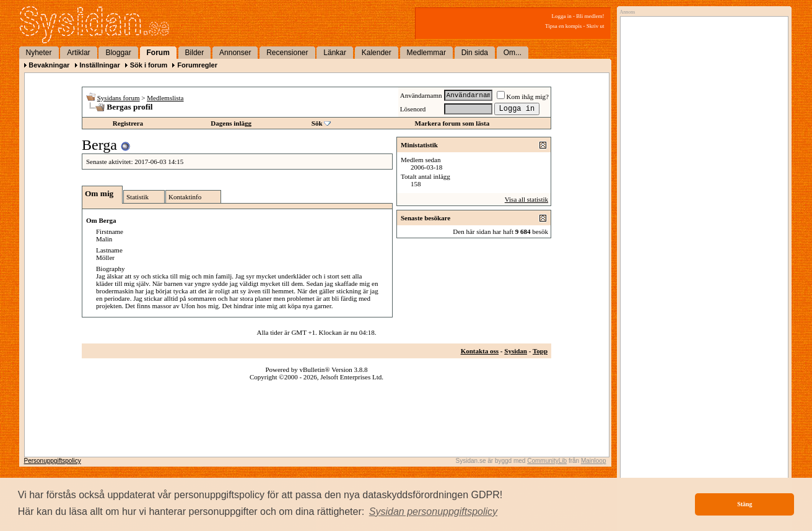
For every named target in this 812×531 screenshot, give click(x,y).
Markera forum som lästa (452, 123)
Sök (317, 123)
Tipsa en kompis (563, 26)
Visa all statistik (526, 199)
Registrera (128, 123)
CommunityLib (547, 461)
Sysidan (516, 351)
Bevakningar (49, 65)
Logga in (562, 16)
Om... (513, 53)
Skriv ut (596, 26)
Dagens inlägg (231, 123)
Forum (158, 53)
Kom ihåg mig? (523, 97)
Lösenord (413, 109)
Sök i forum (149, 65)
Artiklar (78, 53)
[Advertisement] (701, 147)
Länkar (335, 53)
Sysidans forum (119, 98)
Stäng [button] (744, 504)
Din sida (475, 53)
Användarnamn (421, 95)
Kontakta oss (480, 351)
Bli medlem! (590, 16)
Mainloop (594, 461)
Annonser (235, 53)
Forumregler (197, 65)
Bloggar (118, 53)
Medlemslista (165, 98)
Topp (540, 351)
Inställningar (99, 65)
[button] (434, 512)
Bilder (195, 53)
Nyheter (39, 53)
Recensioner (287, 53)
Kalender (377, 53)
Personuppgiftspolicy (53, 461)
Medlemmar (426, 53)
